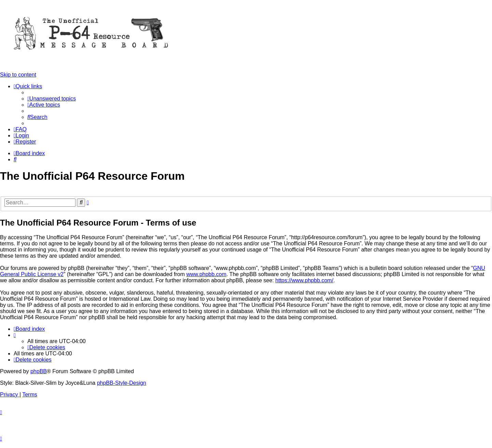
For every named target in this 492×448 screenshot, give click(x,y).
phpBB (39, 371)
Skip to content (18, 75)
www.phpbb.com (206, 274)
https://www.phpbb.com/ (304, 280)
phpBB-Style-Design (122, 383)
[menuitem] (52, 99)
